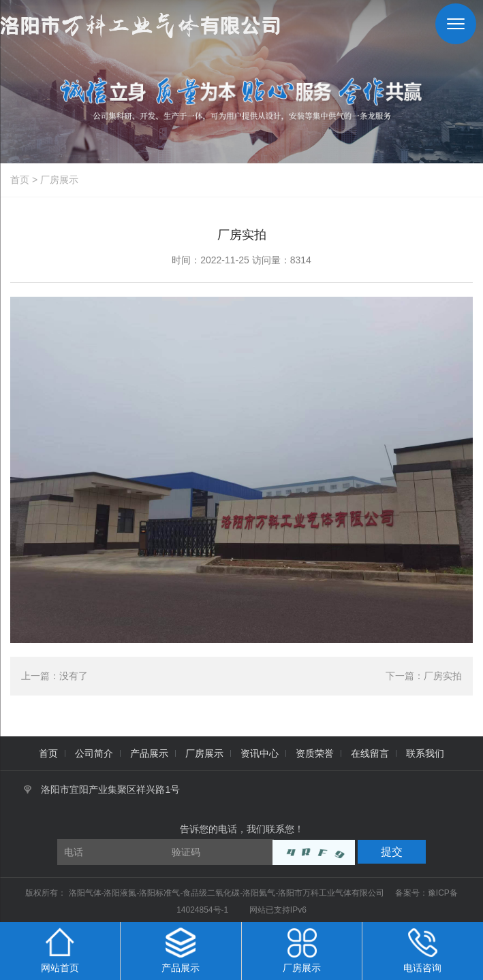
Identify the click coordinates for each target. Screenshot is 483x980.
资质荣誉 (315, 753)
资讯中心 (260, 753)
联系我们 (425, 753)
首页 (20, 180)
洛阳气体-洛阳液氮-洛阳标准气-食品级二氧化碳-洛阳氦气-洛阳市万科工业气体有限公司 (228, 893)
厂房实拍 (443, 676)
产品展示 (149, 753)
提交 (392, 852)
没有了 (74, 676)
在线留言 (370, 753)
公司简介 (94, 753)
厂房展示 (59, 180)
